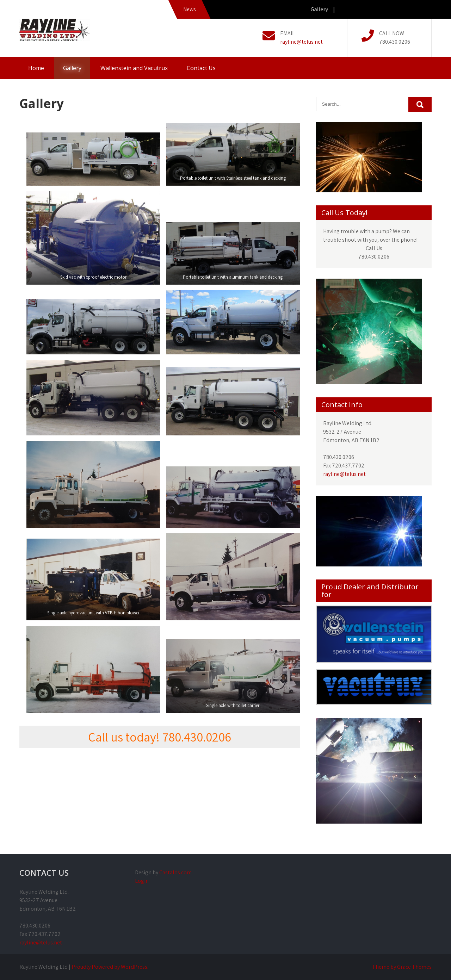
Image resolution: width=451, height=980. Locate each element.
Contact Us (201, 68)
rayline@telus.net (301, 42)
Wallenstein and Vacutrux (134, 68)
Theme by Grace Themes (402, 967)
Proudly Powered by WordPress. (110, 967)
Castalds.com (175, 872)
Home (36, 68)
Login (142, 881)
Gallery (72, 68)
